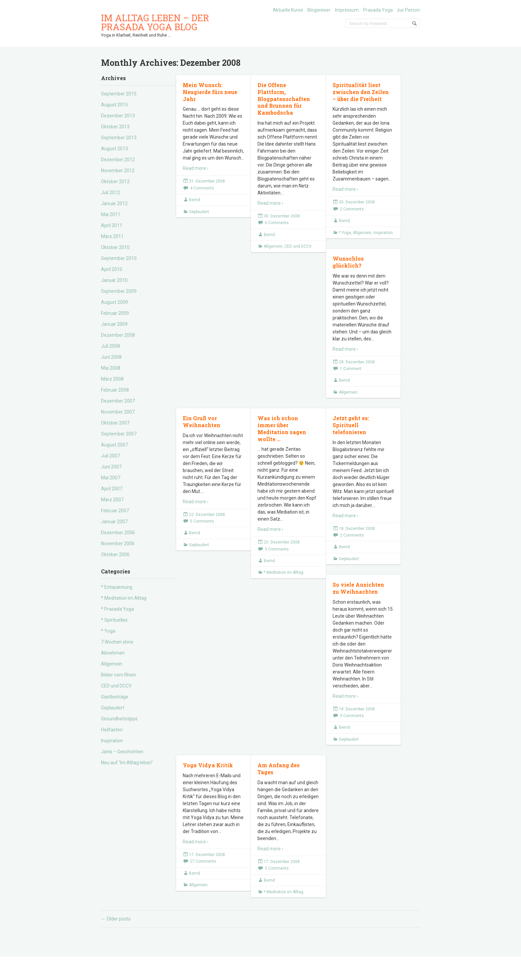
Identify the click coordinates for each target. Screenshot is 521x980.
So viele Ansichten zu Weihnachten (358, 588)
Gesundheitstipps (119, 719)
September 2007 (119, 434)
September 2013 (119, 138)
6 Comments (277, 223)
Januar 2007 (114, 522)
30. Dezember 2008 (282, 216)
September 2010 (119, 258)
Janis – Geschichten (122, 752)
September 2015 (119, 94)
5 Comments (202, 521)
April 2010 (112, 269)
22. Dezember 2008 (207, 515)
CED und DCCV (116, 686)
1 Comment (351, 369)
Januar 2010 (114, 280)
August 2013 (114, 149)
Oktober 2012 (115, 182)
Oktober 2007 (115, 423)
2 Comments (352, 209)
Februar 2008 (115, 390)
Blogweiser (319, 10)
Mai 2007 (111, 478)
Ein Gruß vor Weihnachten (202, 422)
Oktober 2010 (115, 247)
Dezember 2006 (118, 533)
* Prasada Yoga (117, 609)
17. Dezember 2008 (207, 855)
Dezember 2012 (118, 160)
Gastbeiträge (115, 697)
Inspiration (112, 741)
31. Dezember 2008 (207, 181)
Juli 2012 (110, 192)
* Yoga (108, 631)
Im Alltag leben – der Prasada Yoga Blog (155, 22)
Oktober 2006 (115, 554)
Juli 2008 (110, 346)
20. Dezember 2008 (282, 542)
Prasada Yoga (378, 10)
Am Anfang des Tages (279, 769)
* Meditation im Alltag (124, 598)
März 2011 (112, 236)
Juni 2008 (111, 357)
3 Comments (277, 549)
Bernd (195, 200)
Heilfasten (112, 730)
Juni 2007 (111, 467)
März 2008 (112, 379)
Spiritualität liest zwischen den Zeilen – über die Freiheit (361, 92)
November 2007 (118, 412)
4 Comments (202, 188)
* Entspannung (117, 587)
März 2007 (112, 500)
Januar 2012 (114, 203)
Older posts (116, 919)
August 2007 (114, 445)
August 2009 (114, 302)
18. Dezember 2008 (357, 529)
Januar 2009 (114, 324)
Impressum (347, 10)
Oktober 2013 (115, 127)
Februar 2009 (115, 313)
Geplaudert (113, 708)
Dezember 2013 (118, 116)
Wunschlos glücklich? (348, 262)
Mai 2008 (111, 368)
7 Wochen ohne (117, 642)
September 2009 (119, 291)
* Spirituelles (114, 620)
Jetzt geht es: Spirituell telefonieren (351, 425)
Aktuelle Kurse (288, 10)
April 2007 (112, 489)
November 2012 (118, 171)
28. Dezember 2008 (357, 362)
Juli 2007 (110, 456)
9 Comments (352, 716)
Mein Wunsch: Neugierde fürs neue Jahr (210, 92)
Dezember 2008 (118, 335)
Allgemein (112, 664)
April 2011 (112, 225)
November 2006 (118, 544)
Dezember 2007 (118, 401)
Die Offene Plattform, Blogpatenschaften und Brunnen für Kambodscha (284, 99)
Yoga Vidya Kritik (208, 765)
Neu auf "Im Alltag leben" (127, 763)
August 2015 (114, 105)
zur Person (409, 10)
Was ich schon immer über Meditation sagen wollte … (282, 428)
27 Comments (203, 861)
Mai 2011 (111, 214)
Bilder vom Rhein (119, 675)
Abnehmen (113, 653)
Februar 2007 (115, 511)
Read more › (196, 168)
